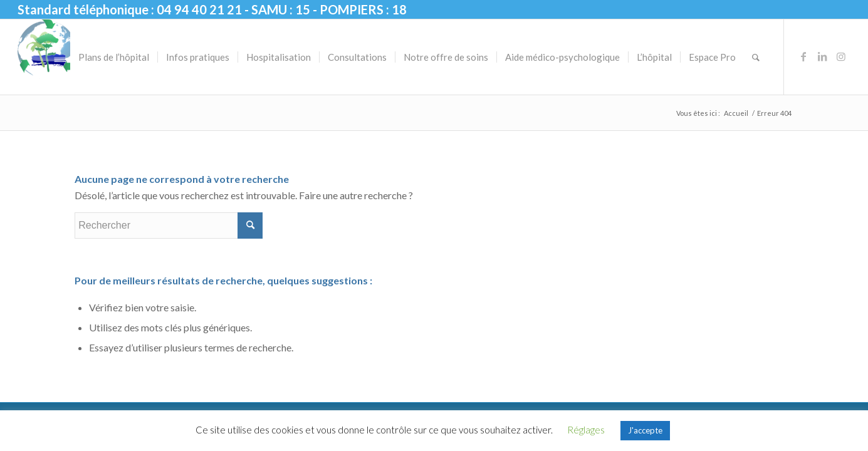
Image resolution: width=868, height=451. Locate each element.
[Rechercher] (756, 57)
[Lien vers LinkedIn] (822, 56)
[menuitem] (114, 57)
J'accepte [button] (645, 430)
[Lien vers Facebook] (803, 56)
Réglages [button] (586, 430)
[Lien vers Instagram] (841, 56)
